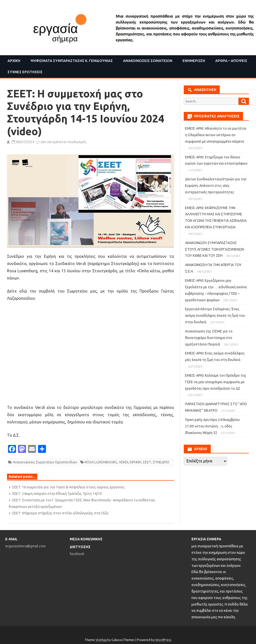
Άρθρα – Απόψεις (231, 61)
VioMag (101, 640)
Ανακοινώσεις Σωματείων (148, 61)
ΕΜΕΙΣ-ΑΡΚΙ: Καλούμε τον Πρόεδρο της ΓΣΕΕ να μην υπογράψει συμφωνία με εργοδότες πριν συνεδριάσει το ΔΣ (216, 382)
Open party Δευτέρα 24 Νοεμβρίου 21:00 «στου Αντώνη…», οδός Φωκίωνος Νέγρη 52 (212, 426)
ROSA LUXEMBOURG (101, 462)
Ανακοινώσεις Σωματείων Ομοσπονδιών (45, 462)
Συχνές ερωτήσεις (25, 72)
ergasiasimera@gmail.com (25, 546)
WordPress (163, 640)
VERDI (123, 462)
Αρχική (14, 61)
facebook (77, 554)
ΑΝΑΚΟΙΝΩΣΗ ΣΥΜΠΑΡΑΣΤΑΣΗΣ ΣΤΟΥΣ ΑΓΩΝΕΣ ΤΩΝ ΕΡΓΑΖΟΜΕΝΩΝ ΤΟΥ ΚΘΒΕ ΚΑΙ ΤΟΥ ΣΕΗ (214, 249)
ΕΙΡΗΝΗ (135, 462)
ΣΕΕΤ (147, 462)
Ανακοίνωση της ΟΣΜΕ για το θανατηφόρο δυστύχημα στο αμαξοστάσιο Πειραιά (209, 338)
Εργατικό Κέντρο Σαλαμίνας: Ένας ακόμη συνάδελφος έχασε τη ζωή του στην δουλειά (215, 316)
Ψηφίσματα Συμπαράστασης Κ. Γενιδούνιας (72, 61)
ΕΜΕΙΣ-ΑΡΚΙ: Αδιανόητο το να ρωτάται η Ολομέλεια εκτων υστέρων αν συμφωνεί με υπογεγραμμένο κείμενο (216, 135)
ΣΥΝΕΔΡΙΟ (161, 462)
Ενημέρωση (194, 61)
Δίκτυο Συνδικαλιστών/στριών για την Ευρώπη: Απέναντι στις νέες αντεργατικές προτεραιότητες (216, 186)
